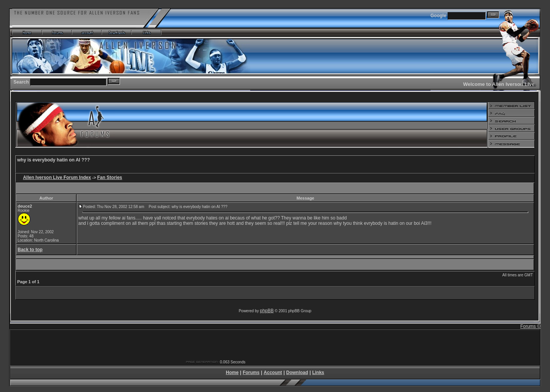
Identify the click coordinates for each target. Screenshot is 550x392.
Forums (251, 373)
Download (297, 373)
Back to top (30, 250)
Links (318, 373)
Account (273, 373)
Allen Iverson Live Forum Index (57, 177)
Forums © (530, 326)
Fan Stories (109, 177)
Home (232, 373)
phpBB (267, 311)
